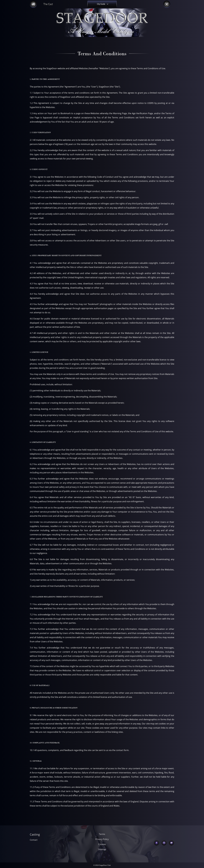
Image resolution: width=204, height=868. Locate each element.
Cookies (102, 844)
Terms (102, 834)
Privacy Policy (102, 839)
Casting (35, 834)
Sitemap (102, 849)
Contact (34, 840)
